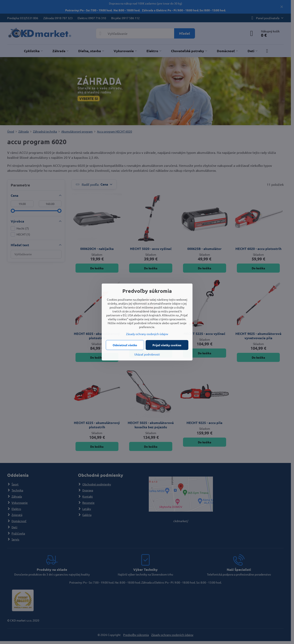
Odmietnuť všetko (125, 345)
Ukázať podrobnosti (147, 354)
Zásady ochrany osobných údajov (147, 334)
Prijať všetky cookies (167, 345)
